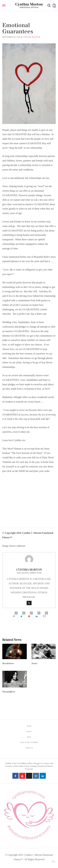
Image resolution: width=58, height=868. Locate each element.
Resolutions (8, 663)
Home (29, 726)
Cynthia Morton (32, 37)
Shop (29, 737)
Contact (29, 748)
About (29, 732)
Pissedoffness (9, 692)
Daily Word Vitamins (12, 21)
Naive (34, 663)
